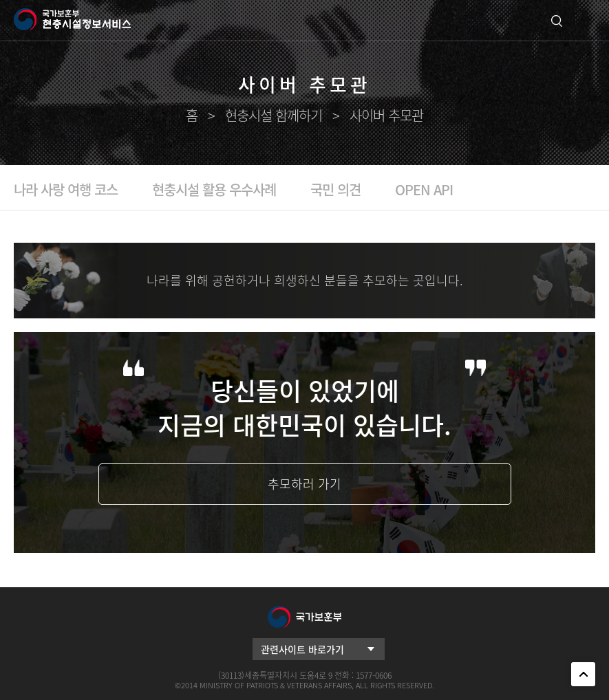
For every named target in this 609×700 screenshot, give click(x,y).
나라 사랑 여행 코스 (66, 189)
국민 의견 (335, 189)
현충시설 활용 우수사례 (214, 189)
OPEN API (424, 189)
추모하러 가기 (304, 484)
